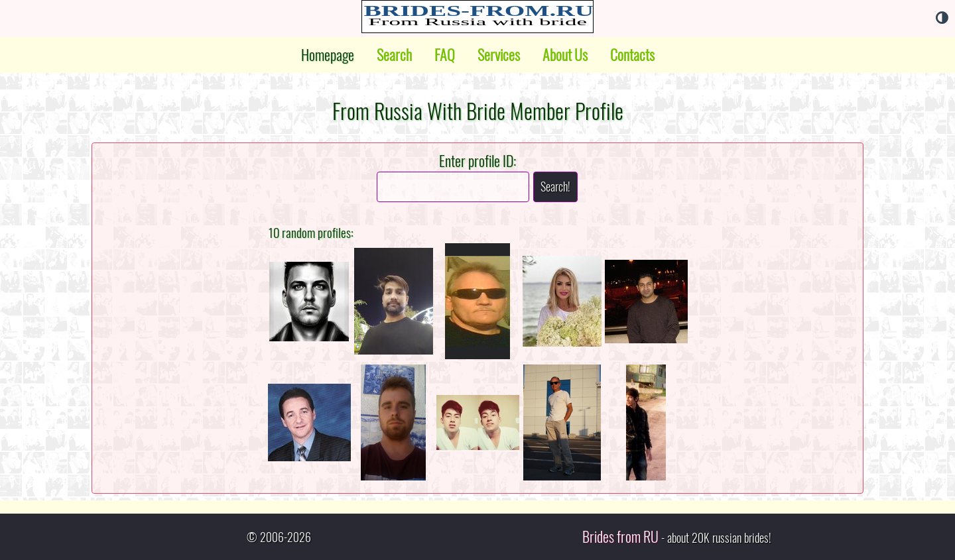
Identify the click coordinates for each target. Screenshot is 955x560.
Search (394, 55)
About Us (565, 55)
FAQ (445, 55)
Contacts (632, 55)
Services (499, 55)
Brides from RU (620, 537)
